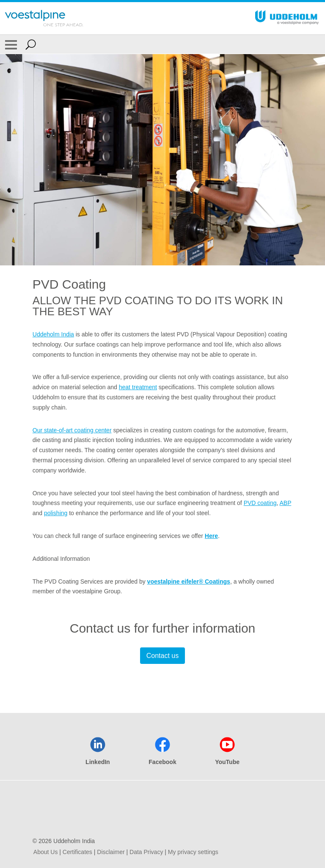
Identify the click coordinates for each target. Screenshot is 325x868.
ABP (285, 503)
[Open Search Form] (31, 44)
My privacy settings (193, 852)
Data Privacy (146, 852)
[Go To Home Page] (44, 18)
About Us (46, 852)
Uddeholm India (53, 334)
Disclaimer (111, 852)
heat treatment (138, 387)
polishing (56, 513)
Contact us (162, 656)
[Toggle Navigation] (11, 44)
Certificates (77, 852)
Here (211, 536)
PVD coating (260, 503)
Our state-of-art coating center (72, 430)
